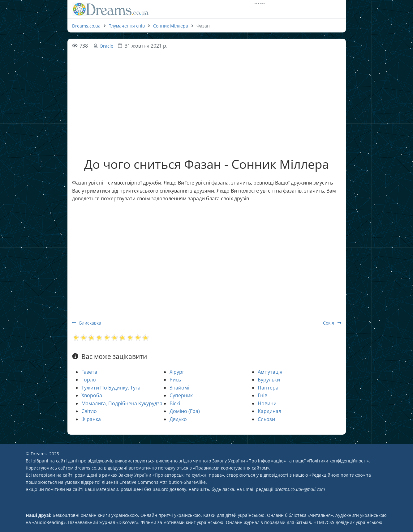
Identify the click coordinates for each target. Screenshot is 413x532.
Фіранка (91, 419)
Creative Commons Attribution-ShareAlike (163, 482)
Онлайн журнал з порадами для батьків (268, 522)
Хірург (177, 372)
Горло (89, 380)
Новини (267, 403)
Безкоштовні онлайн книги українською (95, 515)
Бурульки (269, 380)
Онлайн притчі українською (171, 515)
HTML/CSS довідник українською (348, 522)
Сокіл (332, 323)
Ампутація (270, 372)
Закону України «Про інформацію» (249, 461)
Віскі (175, 403)
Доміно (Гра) (185, 411)
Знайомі (179, 388)
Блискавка (87, 323)
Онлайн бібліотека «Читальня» (300, 515)
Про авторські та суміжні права (188, 475)
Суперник (181, 395)
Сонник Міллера (171, 26)
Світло (89, 411)
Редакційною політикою (337, 475)
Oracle (106, 46)
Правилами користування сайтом (231, 468)
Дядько (178, 419)
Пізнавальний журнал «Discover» (103, 522)
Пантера (268, 388)
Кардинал (269, 411)
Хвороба (92, 395)
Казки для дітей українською (234, 515)
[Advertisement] (207, 93)
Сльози (266, 419)
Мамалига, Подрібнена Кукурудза (122, 403)
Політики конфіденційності (338, 461)
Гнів (262, 395)
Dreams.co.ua (86, 26)
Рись (175, 380)
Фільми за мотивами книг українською (182, 522)
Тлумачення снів (127, 26)
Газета (89, 372)
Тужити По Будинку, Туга (111, 388)
